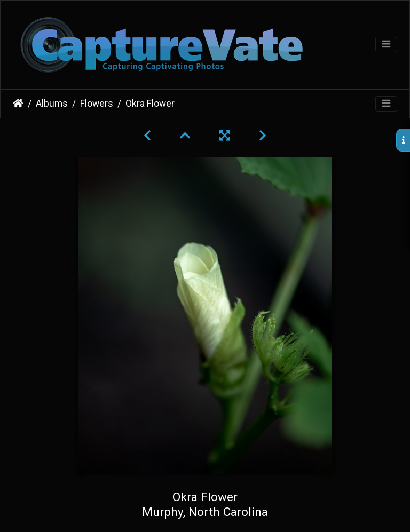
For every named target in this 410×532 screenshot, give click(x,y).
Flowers (97, 104)
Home (18, 104)
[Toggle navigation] (386, 45)
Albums (52, 104)
